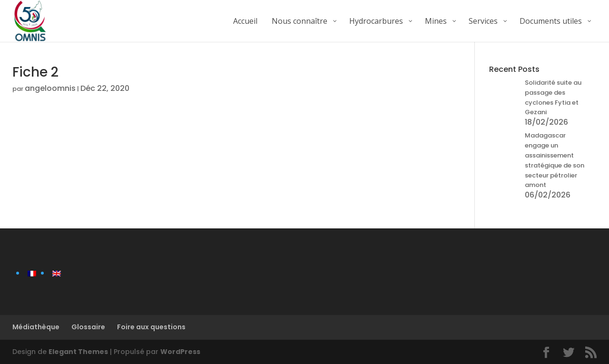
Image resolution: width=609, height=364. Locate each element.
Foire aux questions (151, 327)
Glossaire (88, 327)
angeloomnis (50, 88)
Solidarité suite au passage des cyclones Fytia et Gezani (553, 97)
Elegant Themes (78, 352)
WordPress (180, 352)
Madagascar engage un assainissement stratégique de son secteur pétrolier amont (555, 160)
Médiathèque (36, 327)
